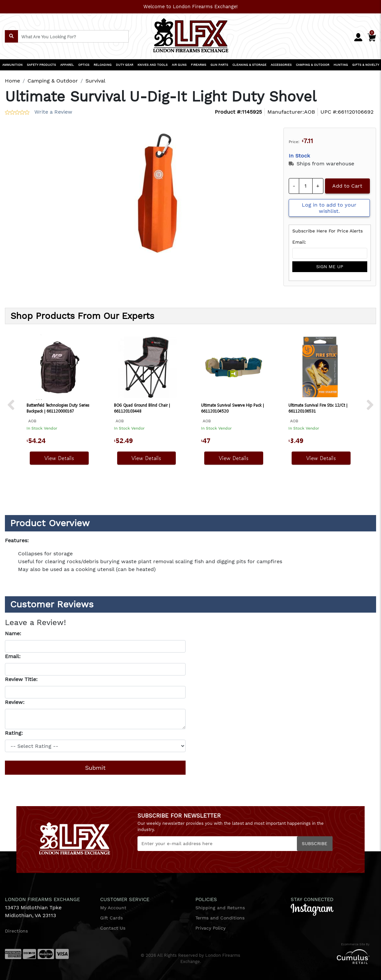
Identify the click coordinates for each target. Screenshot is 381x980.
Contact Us (113, 928)
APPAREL (67, 65)
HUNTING (341, 65)
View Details (59, 458)
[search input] (67, 36)
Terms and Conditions (220, 918)
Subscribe (315, 843)
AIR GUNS (179, 65)
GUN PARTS (219, 65)
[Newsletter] (235, 844)
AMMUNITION (12, 65)
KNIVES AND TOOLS (153, 65)
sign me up (330, 267)
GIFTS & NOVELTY (366, 65)
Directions (16, 931)
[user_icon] (358, 37)
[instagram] (312, 909)
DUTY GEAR (125, 65)
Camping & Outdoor (53, 81)
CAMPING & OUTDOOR (313, 65)
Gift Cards (111, 918)
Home (12, 81)
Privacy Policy (210, 928)
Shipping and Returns (220, 908)
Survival (95, 81)
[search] (11, 36)
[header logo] (191, 33)
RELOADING (103, 65)
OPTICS (84, 65)
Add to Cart (347, 186)
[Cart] (372, 36)
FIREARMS (199, 65)
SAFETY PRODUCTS (41, 65)
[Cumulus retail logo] (314, 957)
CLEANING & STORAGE (249, 65)
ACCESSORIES (281, 65)
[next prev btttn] (11, 406)
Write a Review (53, 112)
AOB (309, 112)
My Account (113, 908)
